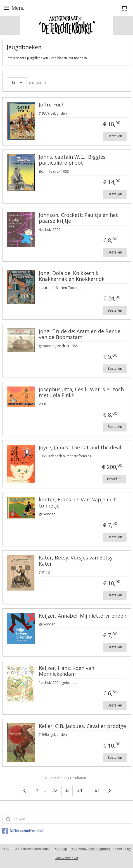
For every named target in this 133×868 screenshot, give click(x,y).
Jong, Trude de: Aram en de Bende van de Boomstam (80, 335)
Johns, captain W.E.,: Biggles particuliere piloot (72, 160)
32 (55, 790)
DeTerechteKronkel (22, 831)
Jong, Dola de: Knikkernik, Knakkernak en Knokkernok (72, 276)
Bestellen (115, 136)
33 (67, 790)
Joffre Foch (52, 105)
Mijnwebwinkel (67, 858)
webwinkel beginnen (94, 849)
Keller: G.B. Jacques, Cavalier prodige (82, 726)
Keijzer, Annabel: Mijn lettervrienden (83, 616)
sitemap (61, 849)
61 (97, 790)
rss (73, 849)
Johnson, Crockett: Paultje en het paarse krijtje (78, 218)
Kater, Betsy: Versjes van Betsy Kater (76, 561)
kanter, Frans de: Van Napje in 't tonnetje (77, 503)
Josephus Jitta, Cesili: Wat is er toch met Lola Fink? (81, 393)
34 (79, 790)
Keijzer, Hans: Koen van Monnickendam (66, 671)
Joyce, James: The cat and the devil (80, 448)
